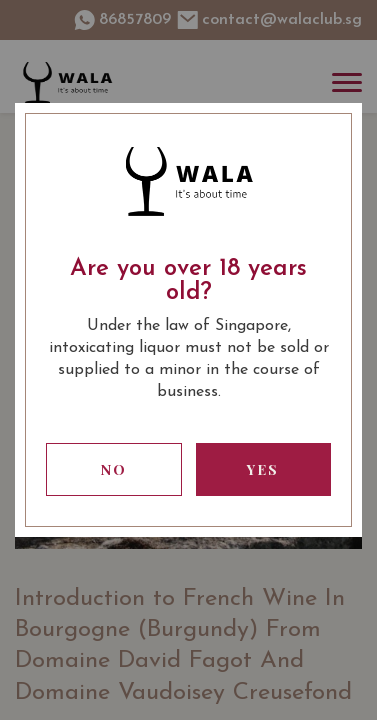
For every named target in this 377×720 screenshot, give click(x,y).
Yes (263, 469)
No (114, 469)
